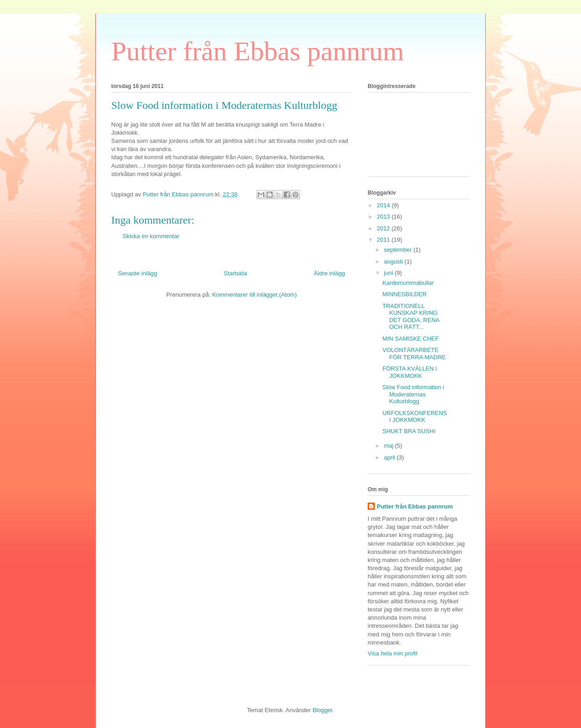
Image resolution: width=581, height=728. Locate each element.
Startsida (235, 273)
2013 (384, 217)
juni (389, 273)
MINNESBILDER (404, 294)
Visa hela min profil (393, 653)
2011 (384, 240)
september (399, 250)
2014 (384, 205)
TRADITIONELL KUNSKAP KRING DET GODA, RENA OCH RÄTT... (411, 317)
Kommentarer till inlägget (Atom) (254, 295)
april (390, 457)
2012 (384, 228)
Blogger (322, 710)
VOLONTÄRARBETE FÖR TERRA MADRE (414, 354)
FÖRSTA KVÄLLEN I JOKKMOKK (409, 372)
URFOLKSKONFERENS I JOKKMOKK (414, 417)
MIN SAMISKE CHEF (410, 339)
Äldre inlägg (329, 273)
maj (390, 446)
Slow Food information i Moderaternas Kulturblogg (413, 394)
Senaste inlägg (138, 273)
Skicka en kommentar (151, 236)
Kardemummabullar (408, 283)
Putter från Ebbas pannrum (258, 51)
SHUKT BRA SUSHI (409, 431)
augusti (394, 261)
